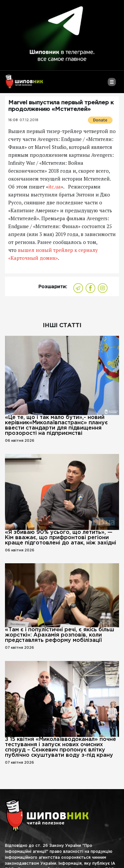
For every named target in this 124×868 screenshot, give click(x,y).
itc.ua (55, 187)
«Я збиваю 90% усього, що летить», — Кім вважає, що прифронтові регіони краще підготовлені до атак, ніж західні (61, 538)
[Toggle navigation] (112, 85)
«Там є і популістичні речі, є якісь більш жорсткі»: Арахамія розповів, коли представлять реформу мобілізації (60, 635)
